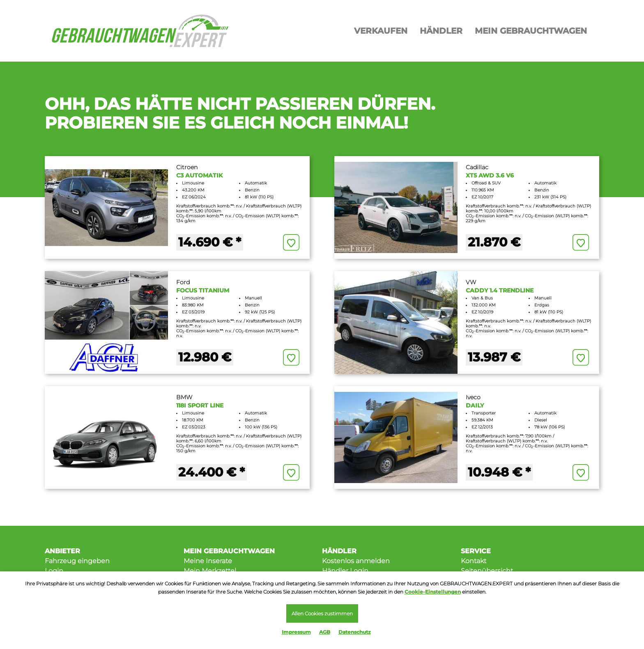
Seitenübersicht (487, 571)
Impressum (296, 632)
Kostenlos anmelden (356, 561)
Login (54, 571)
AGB (325, 632)
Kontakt (474, 561)
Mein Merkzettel (210, 571)
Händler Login (345, 571)
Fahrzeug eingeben (77, 561)
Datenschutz (355, 632)
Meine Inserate (208, 561)
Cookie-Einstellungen (433, 592)
